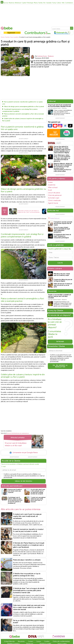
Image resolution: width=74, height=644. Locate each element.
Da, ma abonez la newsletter (60, 367)
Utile (63, 3)
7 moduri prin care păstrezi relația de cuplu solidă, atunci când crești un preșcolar (38, 500)
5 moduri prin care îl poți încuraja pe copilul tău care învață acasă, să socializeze (27, 517)
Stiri (44, 3)
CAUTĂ (60, 264)
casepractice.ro (25, 433)
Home (3, 37)
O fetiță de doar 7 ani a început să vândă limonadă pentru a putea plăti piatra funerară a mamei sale (29, 591)
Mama (36, 3)
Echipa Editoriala (9, 642)
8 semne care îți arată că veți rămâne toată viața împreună (15, 491)
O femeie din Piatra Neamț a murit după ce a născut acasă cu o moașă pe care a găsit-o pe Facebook (29, 545)
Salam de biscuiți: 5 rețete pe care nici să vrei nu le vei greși (63, 286)
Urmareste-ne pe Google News (24, 453)
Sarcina (6, 3)
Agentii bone (53, 203)
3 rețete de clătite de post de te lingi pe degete (63, 281)
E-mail (4, 467)
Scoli (50, 190)
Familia (40, 3)
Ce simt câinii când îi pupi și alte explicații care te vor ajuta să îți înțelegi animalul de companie (38, 492)
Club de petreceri (55, 195)
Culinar (59, 3)
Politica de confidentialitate (61, 642)
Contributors (69, 3)
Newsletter (21, 642)
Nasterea (12, 3)
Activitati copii (54, 198)
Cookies (47, 642)
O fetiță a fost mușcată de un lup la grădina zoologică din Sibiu (27, 575)
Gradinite (52, 185)
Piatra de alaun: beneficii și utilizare (27, 560)
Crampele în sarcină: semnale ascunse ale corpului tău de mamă (63, 223)
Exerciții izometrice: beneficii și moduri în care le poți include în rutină (28, 531)
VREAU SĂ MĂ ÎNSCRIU (24, 482)
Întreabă (60, 343)
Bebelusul (18, 3)
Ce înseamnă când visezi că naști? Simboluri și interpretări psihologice (62, 236)
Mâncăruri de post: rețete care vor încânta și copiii (62, 275)
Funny (54, 3)
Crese (50, 182)
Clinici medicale (54, 200)
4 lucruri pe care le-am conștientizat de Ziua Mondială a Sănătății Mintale (60, 106)
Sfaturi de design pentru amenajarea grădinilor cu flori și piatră (24, 107)
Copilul (24, 3)
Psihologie (30, 3)
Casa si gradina (14, 37)
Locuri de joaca (54, 193)
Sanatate (49, 3)
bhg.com (9, 433)
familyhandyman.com (16, 433)
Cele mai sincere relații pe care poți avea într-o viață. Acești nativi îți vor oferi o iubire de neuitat (29, 608)
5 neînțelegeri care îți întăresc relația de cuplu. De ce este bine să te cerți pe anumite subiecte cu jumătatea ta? (15, 501)
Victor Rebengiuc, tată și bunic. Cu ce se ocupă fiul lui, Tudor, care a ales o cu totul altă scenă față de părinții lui (62, 158)
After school (53, 187)
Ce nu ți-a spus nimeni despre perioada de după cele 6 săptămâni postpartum (62, 230)
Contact (31, 642)
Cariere (39, 642)
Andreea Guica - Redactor (46, 56)
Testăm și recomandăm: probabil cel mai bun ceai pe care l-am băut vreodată (59, 297)
